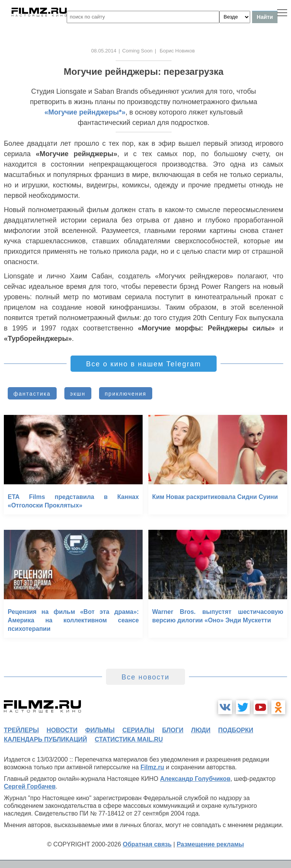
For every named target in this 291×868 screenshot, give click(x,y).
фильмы (100, 730)
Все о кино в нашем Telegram (143, 364)
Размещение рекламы (210, 844)
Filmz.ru (152, 767)
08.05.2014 (104, 51)
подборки (236, 730)
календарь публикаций (45, 739)
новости (62, 730)
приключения (126, 394)
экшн (78, 394)
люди (201, 730)
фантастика (32, 394)
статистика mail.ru (129, 739)
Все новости (145, 677)
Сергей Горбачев (30, 786)
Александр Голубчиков (195, 779)
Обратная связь (147, 844)
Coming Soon (137, 51)
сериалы (138, 730)
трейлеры (21, 730)
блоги (172, 730)
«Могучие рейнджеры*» (85, 112)
